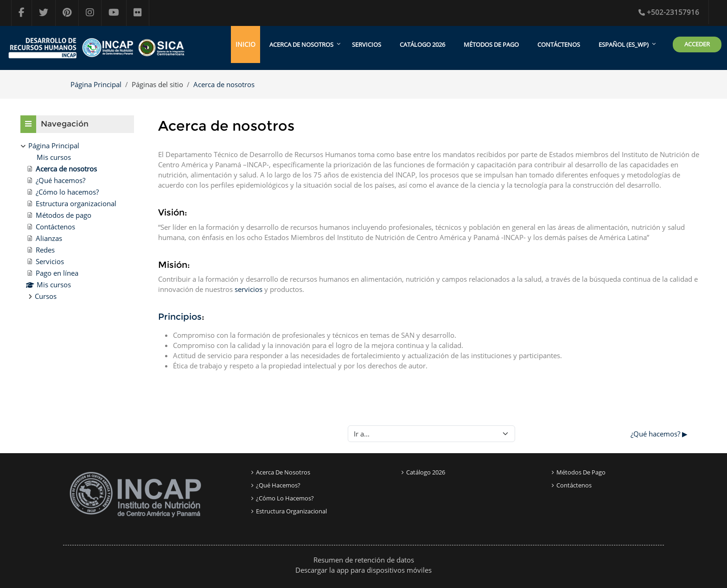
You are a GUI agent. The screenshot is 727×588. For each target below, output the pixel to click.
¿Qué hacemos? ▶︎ (659, 434)
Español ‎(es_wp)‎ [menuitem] (624, 44)
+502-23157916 (669, 12)
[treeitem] (77, 221)
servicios (249, 289)
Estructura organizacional (291, 511)
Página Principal (96, 84)
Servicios (367, 44)
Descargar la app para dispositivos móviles (363, 570)
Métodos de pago (491, 44)
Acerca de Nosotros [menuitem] (301, 44)
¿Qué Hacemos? (278, 485)
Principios (180, 317)
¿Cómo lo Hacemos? (285, 498)
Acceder (697, 44)
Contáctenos (559, 44)
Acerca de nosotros (224, 84)
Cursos (46, 296)
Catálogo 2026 (422, 44)
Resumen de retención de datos (364, 560)
